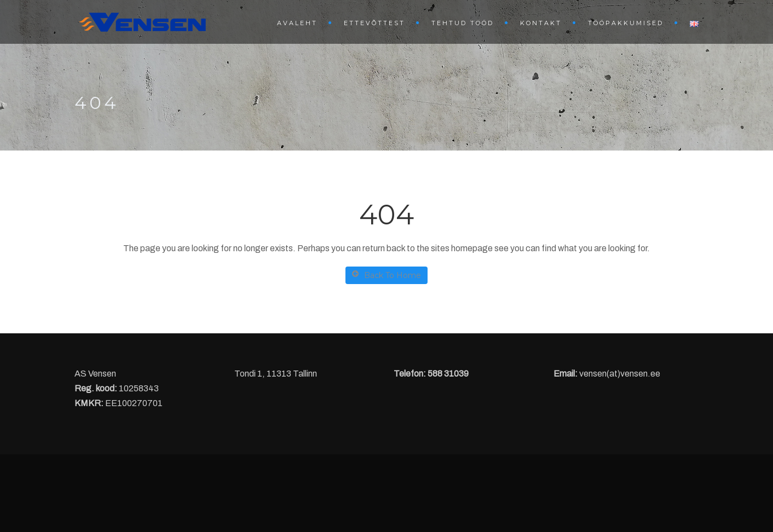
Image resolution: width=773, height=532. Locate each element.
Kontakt (541, 23)
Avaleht (297, 23)
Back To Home (386, 275)
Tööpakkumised (626, 23)
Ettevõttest (374, 23)
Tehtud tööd (463, 23)
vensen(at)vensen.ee (620, 374)
